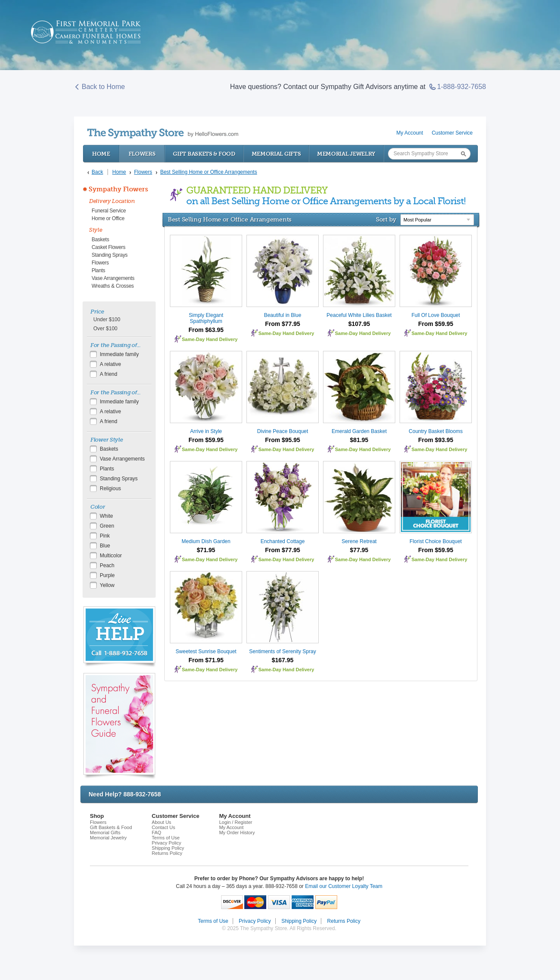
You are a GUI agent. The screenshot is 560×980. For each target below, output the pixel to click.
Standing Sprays (110, 255)
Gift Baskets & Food (204, 154)
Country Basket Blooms (435, 431)
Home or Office (108, 218)
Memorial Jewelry (346, 154)
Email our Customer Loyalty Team (344, 886)
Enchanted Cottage (283, 541)
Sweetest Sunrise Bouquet (206, 651)
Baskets (100, 240)
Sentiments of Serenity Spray (282, 651)
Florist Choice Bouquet (435, 541)
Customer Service (452, 133)
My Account (410, 133)
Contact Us (163, 827)
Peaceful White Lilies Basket (359, 315)
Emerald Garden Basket (359, 431)
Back (97, 172)
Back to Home (99, 87)
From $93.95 (436, 440)
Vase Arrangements (113, 278)
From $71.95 (206, 660)
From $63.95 (206, 330)
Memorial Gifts (276, 154)
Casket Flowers (109, 247)
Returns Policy (167, 853)
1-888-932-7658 (458, 87)
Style (96, 230)
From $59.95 (436, 324)
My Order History (237, 833)
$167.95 (283, 660)
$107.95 (359, 324)
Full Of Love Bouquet (436, 315)
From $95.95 (283, 440)
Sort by (386, 219)
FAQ (157, 833)
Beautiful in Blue (283, 315)
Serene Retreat (359, 541)
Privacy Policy (166, 843)
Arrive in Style (206, 431)
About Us (162, 822)
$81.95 (359, 440)
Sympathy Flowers (118, 189)
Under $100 (107, 319)
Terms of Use (166, 838)
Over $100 (105, 329)
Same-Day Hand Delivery (210, 339)
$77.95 (359, 550)
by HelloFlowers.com (163, 134)
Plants (98, 270)
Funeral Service (109, 211)
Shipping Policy (168, 848)
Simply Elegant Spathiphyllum (206, 318)
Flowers (142, 154)
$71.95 (206, 550)
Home (101, 154)
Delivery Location (112, 201)
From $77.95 (283, 324)
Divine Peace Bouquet (283, 431)
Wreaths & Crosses (113, 286)
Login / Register (235, 822)
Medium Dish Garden (206, 541)
